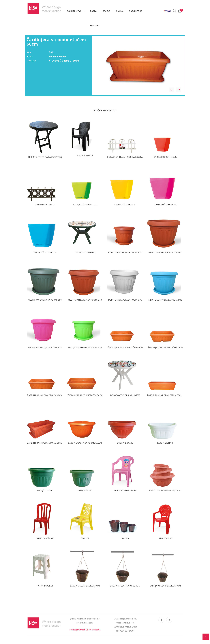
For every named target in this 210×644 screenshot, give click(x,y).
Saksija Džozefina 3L (125, 204)
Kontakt (95, 25)
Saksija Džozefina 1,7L (85, 204)
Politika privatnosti (77, 630)
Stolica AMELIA (85, 156)
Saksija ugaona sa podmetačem (85, 443)
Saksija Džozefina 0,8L (165, 157)
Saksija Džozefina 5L (165, 204)
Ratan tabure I (45, 586)
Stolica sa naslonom (125, 490)
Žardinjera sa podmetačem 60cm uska (167, 395)
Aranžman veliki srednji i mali (165, 490)
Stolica (85, 538)
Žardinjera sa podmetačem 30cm (125, 347)
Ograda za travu (45, 204)
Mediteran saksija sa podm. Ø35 (125, 300)
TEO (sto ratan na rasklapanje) (45, 157)
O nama (119, 11)
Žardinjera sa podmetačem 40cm (45, 395)
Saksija (125, 538)
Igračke (106, 11)
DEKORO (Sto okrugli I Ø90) (125, 395)
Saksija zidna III (165, 443)
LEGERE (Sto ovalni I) (85, 252)
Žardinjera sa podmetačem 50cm (85, 395)
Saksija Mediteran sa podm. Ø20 (85, 347)
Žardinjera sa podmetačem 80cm (45, 443)
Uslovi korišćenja (93, 630)
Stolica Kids (165, 538)
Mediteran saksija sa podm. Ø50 (45, 300)
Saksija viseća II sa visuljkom (125, 586)
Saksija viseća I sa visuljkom (85, 586)
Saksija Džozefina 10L (45, 252)
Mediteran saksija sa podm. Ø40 (85, 300)
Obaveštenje (135, 11)
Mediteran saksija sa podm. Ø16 (125, 252)
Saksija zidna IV (125, 443)
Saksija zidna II (45, 490)
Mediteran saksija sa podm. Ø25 (45, 347)
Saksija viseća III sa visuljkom (165, 586)
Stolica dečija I (45, 538)
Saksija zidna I (85, 490)
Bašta (93, 11)
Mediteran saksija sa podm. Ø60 (165, 252)
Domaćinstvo (74, 11)
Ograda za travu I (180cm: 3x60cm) (125, 157)
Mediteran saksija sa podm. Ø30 (165, 300)
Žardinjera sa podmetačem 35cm (165, 347)
